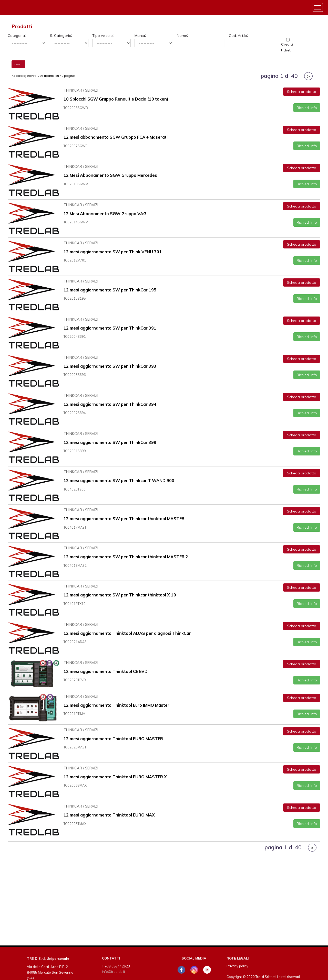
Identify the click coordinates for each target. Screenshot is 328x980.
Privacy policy (237, 966)
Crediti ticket (287, 47)
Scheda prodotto (302, 91)
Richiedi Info (307, 107)
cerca (18, 64)
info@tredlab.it (114, 972)
